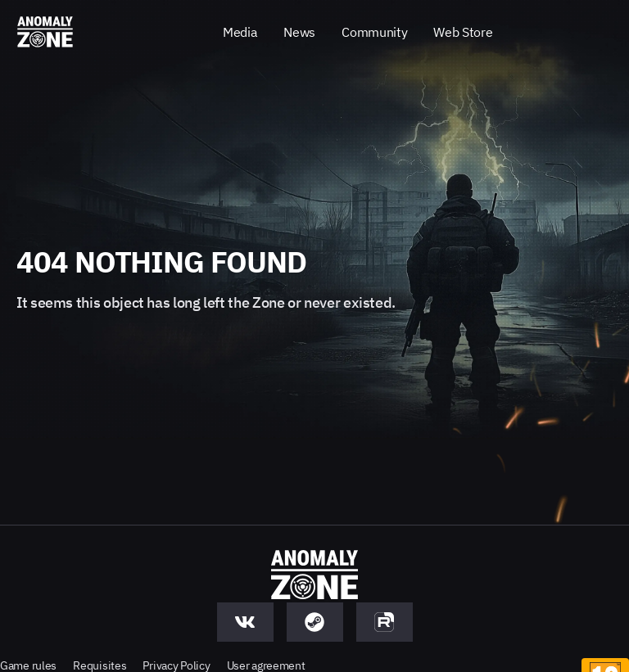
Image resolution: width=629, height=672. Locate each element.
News (299, 32)
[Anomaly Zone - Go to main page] (45, 33)
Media (240, 32)
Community (374, 32)
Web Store (463, 32)
